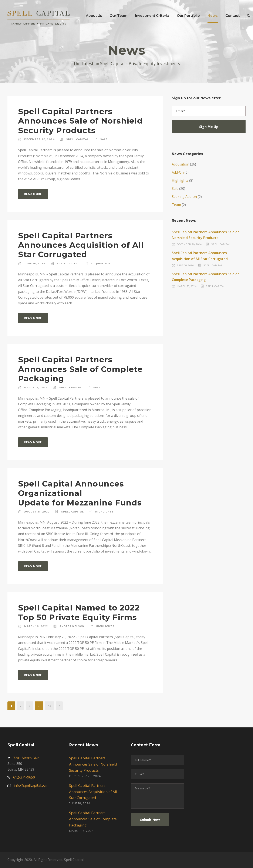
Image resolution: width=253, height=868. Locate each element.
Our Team (119, 16)
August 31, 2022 (37, 512)
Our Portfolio (188, 16)
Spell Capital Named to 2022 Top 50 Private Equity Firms (79, 612)
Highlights (104, 512)
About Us (94, 16)
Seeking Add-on (184, 197)
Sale (104, 139)
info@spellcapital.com (31, 785)
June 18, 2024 (35, 263)
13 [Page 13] (50, 706)
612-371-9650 (24, 777)
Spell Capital (77, 139)
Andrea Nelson (72, 626)
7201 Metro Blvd (26, 758)
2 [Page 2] (20, 706)
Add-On (178, 172)
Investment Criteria (152, 16)
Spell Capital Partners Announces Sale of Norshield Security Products (80, 121)
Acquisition (101, 263)
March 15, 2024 (36, 387)
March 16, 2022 (36, 626)
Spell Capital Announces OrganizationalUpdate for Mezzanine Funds (80, 493)
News (213, 16)
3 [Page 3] (30, 706)
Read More (33, 194)
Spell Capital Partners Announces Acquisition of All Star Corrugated (81, 245)
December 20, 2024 (39, 139)
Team (176, 205)
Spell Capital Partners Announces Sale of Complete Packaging (80, 369)
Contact (232, 16)
